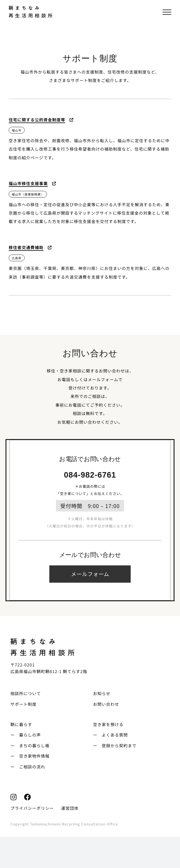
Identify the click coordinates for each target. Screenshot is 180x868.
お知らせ (102, 693)
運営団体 (70, 808)
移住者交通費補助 (26, 247)
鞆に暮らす (21, 724)
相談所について (26, 693)
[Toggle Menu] (167, 12)
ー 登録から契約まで (115, 745)
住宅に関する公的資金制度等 (37, 120)
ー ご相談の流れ (28, 767)
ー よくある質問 (110, 735)
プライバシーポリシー (32, 808)
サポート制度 (23, 704)
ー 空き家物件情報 (30, 756)
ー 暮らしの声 (26, 735)
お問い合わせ (106, 704)
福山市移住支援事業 (28, 183)
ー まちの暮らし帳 (30, 745)
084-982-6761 (90, 475)
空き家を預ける (108, 724)
